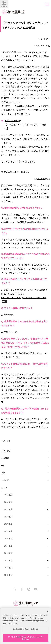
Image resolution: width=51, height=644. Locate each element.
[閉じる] (48, 611)
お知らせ (5, 480)
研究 (3, 466)
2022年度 (8, 509)
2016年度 (8, 553)
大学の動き (6, 451)
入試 (3, 473)
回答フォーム (11, 121)
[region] (26, 626)
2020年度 (8, 524)
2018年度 (8, 538)
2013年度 (8, 575)
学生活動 (5, 458)
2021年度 (8, 517)
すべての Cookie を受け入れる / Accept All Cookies (26, 638)
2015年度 (8, 560)
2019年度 (8, 531)
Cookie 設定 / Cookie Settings (26, 629)
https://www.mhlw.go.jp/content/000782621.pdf (24, 298)
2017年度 (8, 546)
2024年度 (8, 495)
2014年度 (8, 568)
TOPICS (6, 441)
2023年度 (8, 502)
